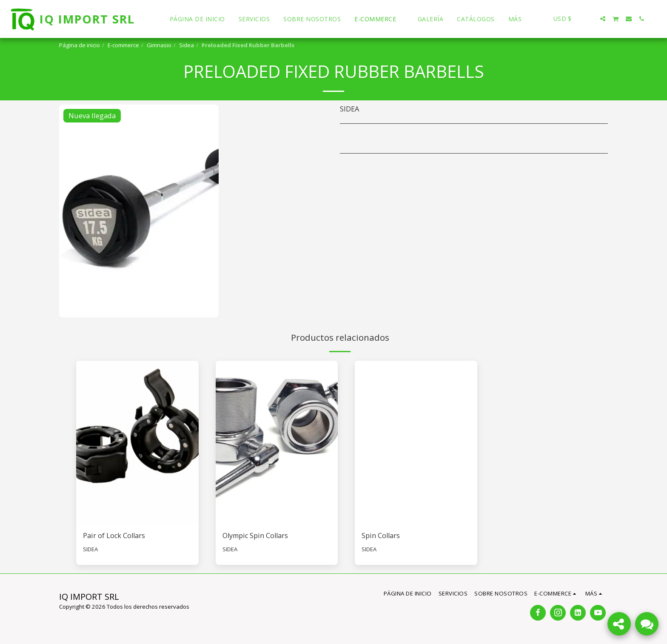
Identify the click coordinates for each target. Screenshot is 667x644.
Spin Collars (381, 535)
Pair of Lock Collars (115, 535)
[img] (137, 442)
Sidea (187, 45)
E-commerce (123, 45)
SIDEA (90, 550)
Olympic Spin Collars (257, 535)
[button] (590, 19)
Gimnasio (159, 45)
